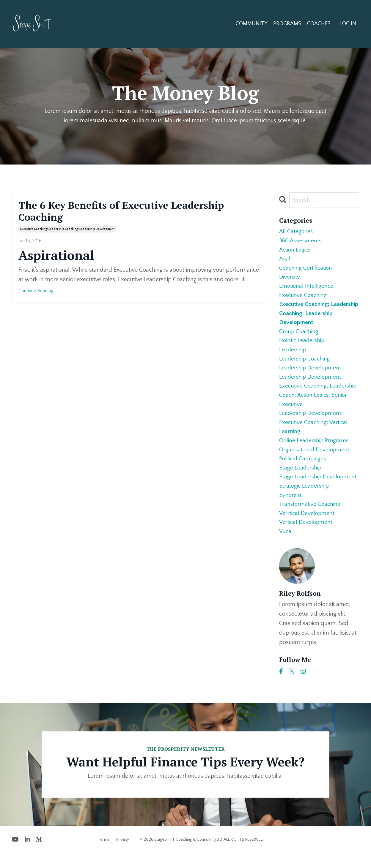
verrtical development (308, 527)
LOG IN (348, 24)
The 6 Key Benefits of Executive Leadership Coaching (129, 212)
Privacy (123, 854)
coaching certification (307, 270)
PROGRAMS (287, 24)
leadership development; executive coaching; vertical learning (315, 432)
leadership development (311, 375)
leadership (293, 356)
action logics (296, 251)
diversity (290, 280)
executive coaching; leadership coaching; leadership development (67, 231)
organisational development (315, 460)
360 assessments (302, 242)
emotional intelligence (307, 289)
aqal (285, 261)
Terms (104, 854)
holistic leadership (303, 346)
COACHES (319, 24)
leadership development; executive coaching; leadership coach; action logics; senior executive (319, 399)
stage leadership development (319, 489)
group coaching (300, 337)
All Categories (297, 232)
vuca (286, 546)
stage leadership (301, 479)
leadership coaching (306, 365)
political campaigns (304, 470)
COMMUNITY (251, 24)
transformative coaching (311, 517)
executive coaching (304, 299)
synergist (291, 508)
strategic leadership (305, 498)
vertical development (306, 536)
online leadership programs (315, 451)
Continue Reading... (37, 293)
